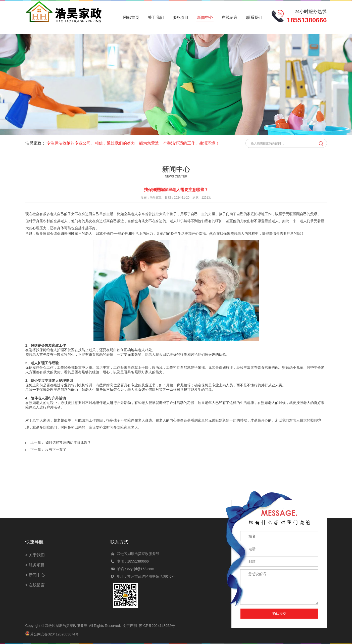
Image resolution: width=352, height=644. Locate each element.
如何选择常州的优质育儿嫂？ (68, 442)
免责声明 (130, 626)
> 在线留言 (35, 585)
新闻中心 (205, 17)
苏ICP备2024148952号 (157, 626)
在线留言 (230, 17)
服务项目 (180, 17)
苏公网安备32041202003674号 (54, 634)
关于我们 (156, 17)
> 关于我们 (35, 555)
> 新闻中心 (35, 575)
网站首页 (131, 17)
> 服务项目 (35, 565)
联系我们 (254, 17)
